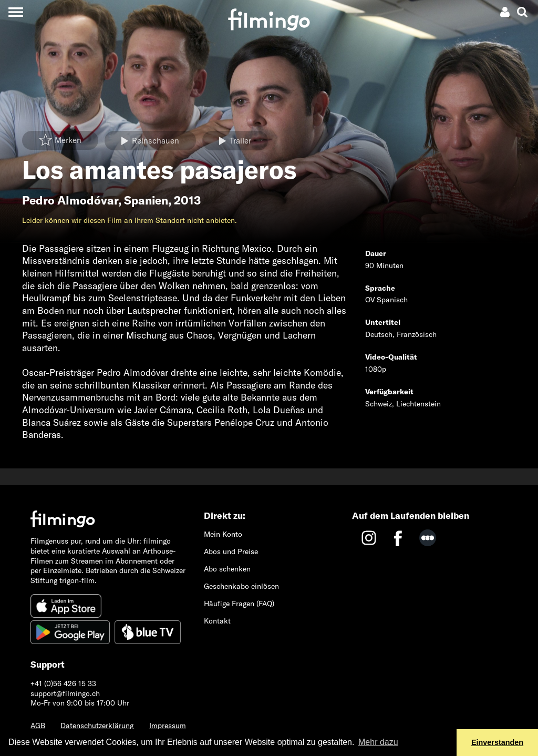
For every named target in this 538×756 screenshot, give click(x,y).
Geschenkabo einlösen (241, 586)
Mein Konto (223, 534)
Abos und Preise (231, 551)
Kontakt (217, 621)
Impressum (168, 726)
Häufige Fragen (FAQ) (239, 604)
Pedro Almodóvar (70, 200)
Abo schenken (227, 569)
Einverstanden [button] (497, 742)
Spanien (146, 200)
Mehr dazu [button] (378, 742)
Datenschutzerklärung (97, 726)
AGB (38, 726)
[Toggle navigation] (15, 12)
